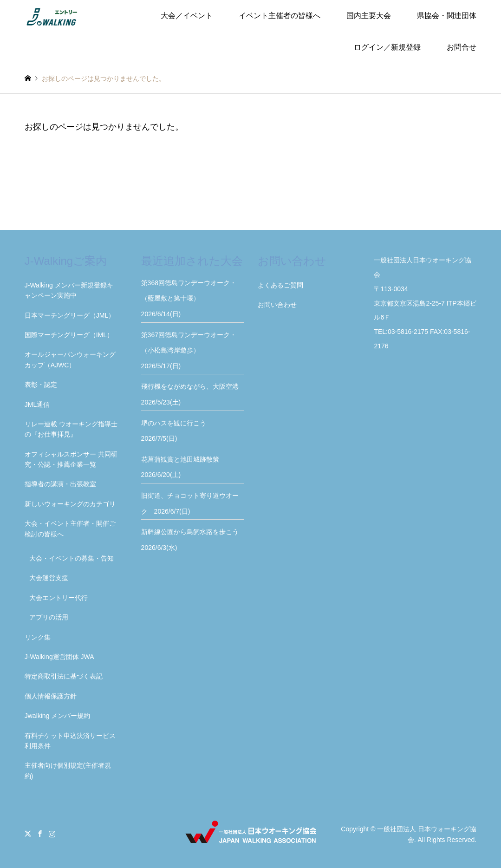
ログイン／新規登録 (387, 47)
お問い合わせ (277, 305)
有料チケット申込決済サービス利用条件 (70, 741)
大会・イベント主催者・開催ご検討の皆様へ (70, 529)
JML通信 (37, 405)
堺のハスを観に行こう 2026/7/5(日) (177, 431)
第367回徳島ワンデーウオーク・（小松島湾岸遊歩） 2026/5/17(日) (189, 350)
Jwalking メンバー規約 (58, 716)
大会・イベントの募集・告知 (72, 558)
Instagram (52, 834)
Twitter (28, 834)
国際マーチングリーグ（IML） (69, 335)
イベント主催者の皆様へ (280, 16)
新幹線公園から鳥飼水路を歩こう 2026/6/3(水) (192, 540)
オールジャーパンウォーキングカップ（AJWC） (70, 359)
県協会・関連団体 (447, 16)
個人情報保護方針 (51, 696)
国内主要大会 (369, 16)
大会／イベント (187, 16)
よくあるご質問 (280, 285)
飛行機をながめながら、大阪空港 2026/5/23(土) (192, 394)
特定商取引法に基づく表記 (64, 676)
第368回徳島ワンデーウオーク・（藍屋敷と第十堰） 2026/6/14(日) (189, 298)
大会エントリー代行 (59, 598)
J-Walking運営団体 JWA (59, 657)
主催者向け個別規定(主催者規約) (68, 770)
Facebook (40, 834)
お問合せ (462, 47)
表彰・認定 (41, 385)
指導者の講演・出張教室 (60, 484)
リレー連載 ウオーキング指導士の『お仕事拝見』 (71, 429)
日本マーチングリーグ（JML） (70, 315)
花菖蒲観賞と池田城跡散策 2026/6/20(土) (183, 467)
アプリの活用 (49, 617)
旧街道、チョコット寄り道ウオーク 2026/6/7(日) (190, 503)
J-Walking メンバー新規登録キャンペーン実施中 (69, 290)
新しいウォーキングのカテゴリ (70, 504)
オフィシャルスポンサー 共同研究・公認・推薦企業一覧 (71, 459)
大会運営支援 (49, 578)
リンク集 (38, 637)
